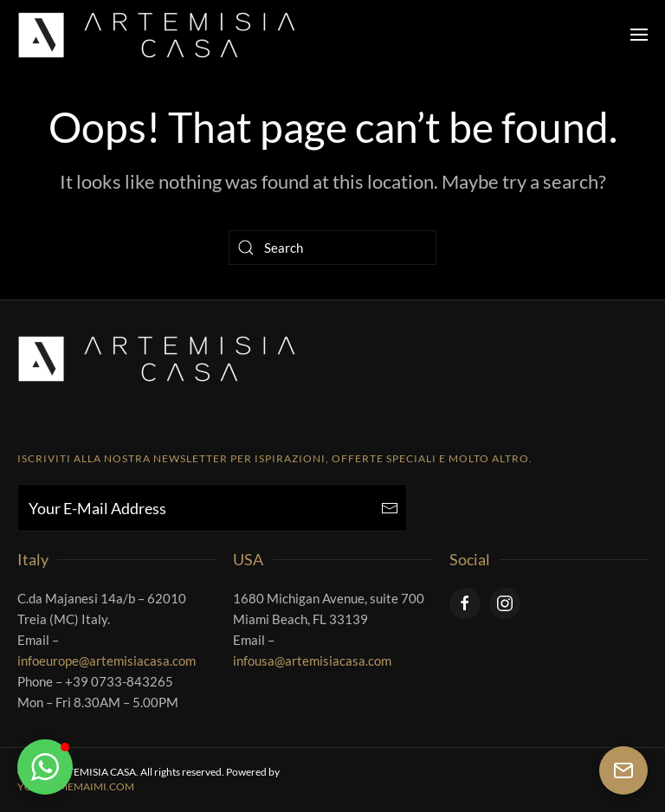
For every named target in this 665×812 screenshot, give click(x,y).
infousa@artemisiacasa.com (312, 661)
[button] (639, 35)
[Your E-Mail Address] (212, 508)
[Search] (332, 248)
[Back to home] (157, 35)
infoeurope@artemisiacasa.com (107, 661)
